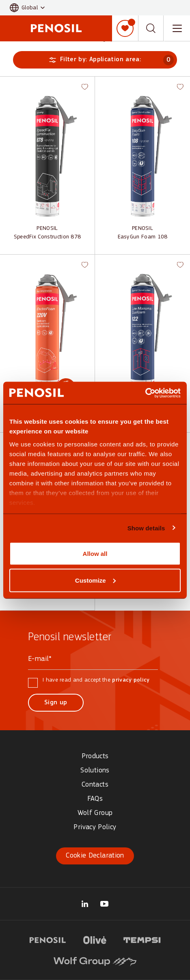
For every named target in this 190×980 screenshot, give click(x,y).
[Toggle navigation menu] (177, 28)
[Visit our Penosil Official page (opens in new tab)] (104, 904)
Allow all (95, 554)
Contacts (95, 785)
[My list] (125, 28)
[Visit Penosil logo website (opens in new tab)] (48, 939)
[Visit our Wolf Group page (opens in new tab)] (85, 904)
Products (95, 756)
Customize (95, 580)
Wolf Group (95, 813)
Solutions (95, 771)
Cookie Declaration (95, 856)
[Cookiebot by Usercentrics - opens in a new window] (145, 393)
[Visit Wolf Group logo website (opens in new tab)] (95, 961)
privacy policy (131, 680)
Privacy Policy (95, 827)
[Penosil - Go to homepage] (56, 28)
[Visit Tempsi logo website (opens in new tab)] (142, 939)
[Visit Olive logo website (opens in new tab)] (95, 939)
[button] (27, 8)
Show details (146, 528)
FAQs (95, 799)
